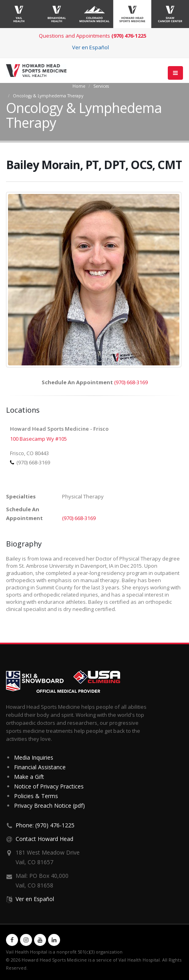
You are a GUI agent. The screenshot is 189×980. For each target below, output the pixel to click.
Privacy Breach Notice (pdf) (49, 806)
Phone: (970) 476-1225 (45, 825)
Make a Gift (29, 777)
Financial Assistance (40, 767)
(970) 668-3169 (131, 382)
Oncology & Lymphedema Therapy (48, 96)
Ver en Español (90, 47)
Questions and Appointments (92, 36)
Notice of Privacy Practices (49, 786)
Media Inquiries (34, 757)
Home (79, 86)
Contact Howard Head (44, 839)
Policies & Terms (36, 796)
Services (101, 86)
